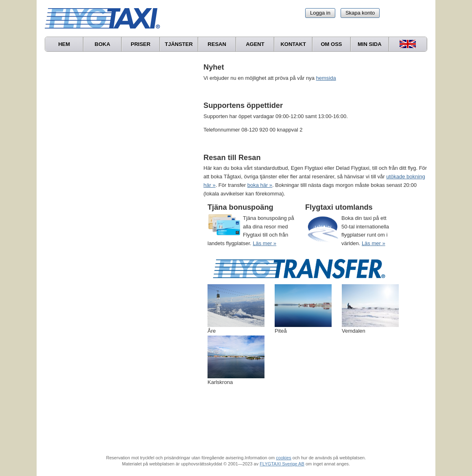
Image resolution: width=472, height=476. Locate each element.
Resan (217, 44)
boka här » (260, 185)
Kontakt (293, 44)
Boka (103, 44)
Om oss (331, 44)
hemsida (326, 78)
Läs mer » (264, 243)
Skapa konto (360, 13)
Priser (140, 44)
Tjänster (179, 44)
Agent (255, 44)
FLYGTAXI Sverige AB (282, 464)
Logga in (320, 13)
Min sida (370, 44)
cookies (283, 458)
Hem (64, 44)
